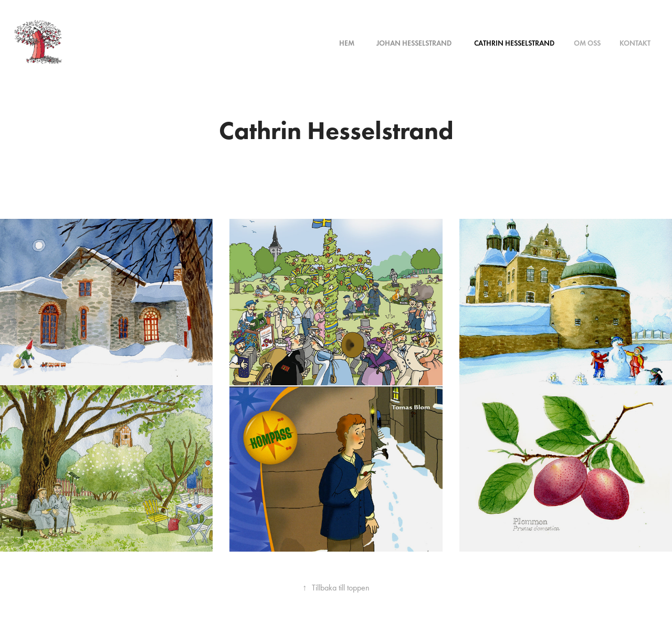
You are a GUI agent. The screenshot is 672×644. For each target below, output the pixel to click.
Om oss (587, 43)
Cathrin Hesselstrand (514, 43)
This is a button (336, 166)
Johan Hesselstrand (414, 43)
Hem (347, 43)
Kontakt (635, 43)
